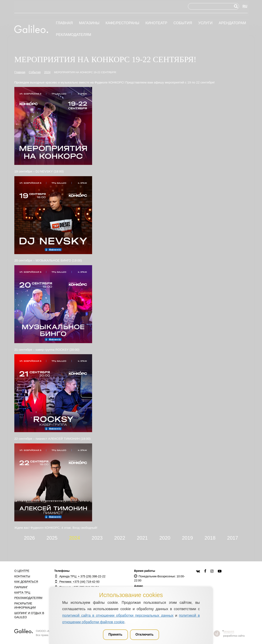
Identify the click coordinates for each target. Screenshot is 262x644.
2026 (29, 538)
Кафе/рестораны (122, 23)
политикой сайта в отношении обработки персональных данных (118, 615)
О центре (22, 571)
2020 (165, 538)
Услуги (205, 23)
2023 (97, 538)
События (183, 23)
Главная (64, 23)
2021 (142, 538)
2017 (233, 538)
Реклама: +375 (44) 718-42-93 (77, 582)
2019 (187, 538)
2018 (210, 538)
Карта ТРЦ (22, 593)
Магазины (89, 23)
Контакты (22, 576)
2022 (120, 538)
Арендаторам (232, 23)
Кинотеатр (156, 23)
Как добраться (26, 582)
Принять (115, 634)
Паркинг (21, 587)
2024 (75, 538)
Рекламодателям (74, 35)
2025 (52, 538)
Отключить (145, 634)
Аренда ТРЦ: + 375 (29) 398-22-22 (80, 576)
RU (245, 6)
